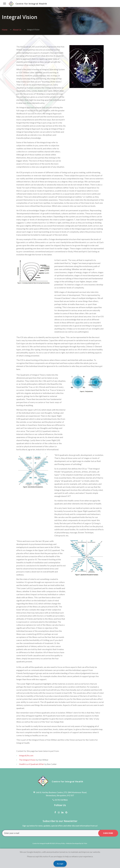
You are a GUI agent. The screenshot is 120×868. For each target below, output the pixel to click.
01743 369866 (61, 800)
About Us (17, 30)
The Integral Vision (27, 760)
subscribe (108, 833)
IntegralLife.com (26, 755)
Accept (60, 864)
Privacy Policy (61, 843)
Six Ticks (84, 843)
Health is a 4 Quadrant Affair (31, 764)
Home (5, 30)
